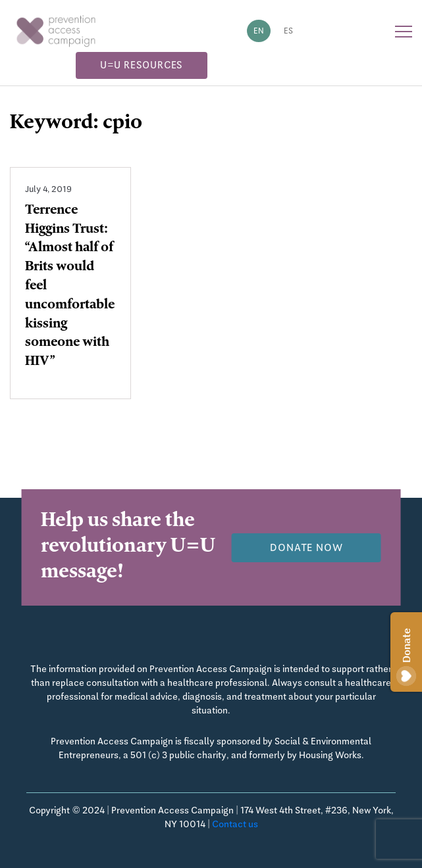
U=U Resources (141, 64)
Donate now (306, 547)
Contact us (235, 824)
